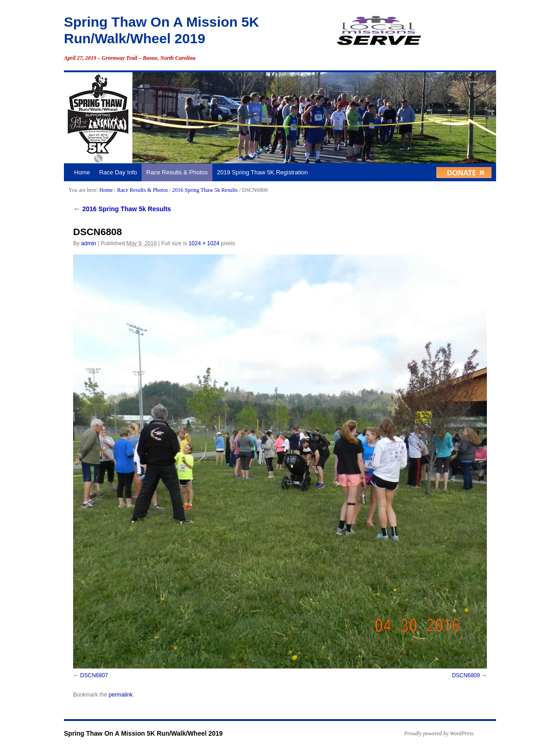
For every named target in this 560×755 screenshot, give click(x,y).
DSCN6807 (94, 675)
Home (82, 172)
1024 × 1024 (204, 243)
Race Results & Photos (177, 172)
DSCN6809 (466, 675)
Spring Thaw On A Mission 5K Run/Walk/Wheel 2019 (143, 733)
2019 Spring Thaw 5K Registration (263, 172)
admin (89, 243)
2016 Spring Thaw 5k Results (205, 190)
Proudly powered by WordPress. (440, 733)
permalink (120, 695)
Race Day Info (118, 172)
